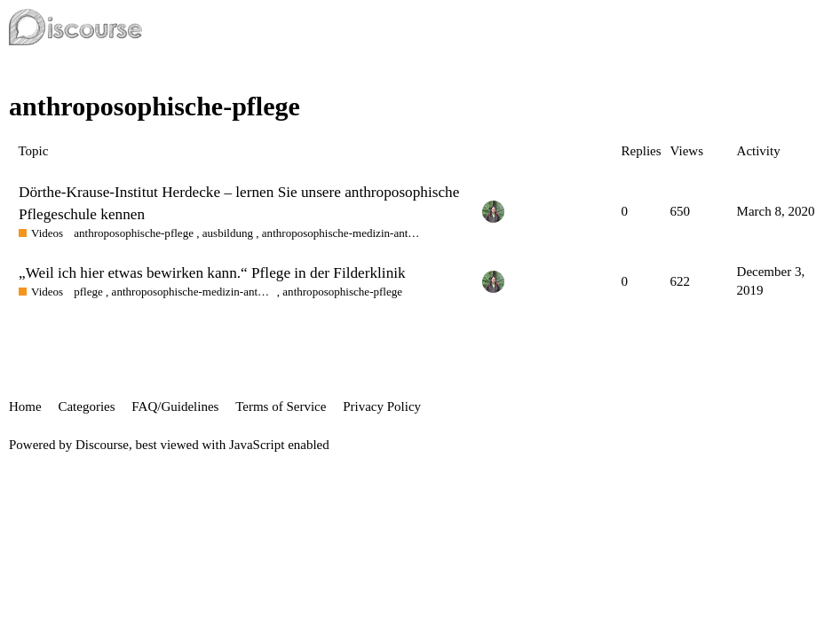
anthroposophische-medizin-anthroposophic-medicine (343, 233)
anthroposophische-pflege (134, 233)
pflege (88, 292)
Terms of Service (281, 406)
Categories (86, 406)
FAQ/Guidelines (175, 406)
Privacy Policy (382, 406)
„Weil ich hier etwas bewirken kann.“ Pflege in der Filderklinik (212, 273)
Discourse (102, 445)
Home (25, 406)
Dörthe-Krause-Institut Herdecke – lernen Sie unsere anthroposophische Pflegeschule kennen (239, 203)
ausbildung (228, 233)
